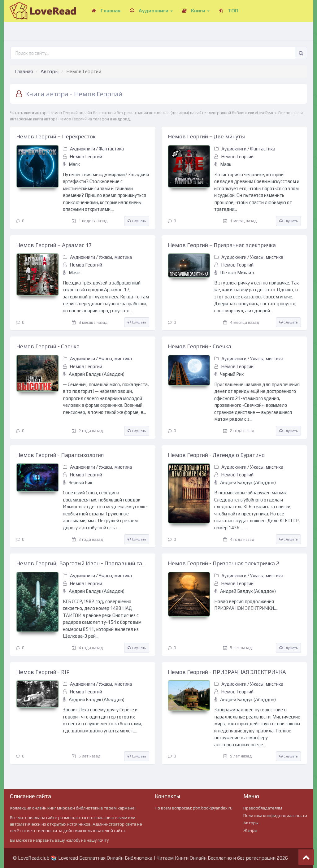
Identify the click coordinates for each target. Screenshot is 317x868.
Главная (106, 11)
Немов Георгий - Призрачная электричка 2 (224, 563)
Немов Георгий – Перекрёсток (56, 136)
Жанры (250, 830)
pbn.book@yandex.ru (213, 808)
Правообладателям (263, 808)
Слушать (137, 221)
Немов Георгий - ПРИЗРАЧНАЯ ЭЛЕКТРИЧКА (227, 672)
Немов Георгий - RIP (43, 672)
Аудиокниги (151, 11)
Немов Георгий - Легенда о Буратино (216, 455)
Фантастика (111, 149)
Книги (196, 11)
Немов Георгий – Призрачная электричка (222, 245)
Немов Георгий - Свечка (48, 346)
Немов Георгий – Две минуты (206, 136)
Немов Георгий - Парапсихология (60, 455)
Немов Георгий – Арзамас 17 (54, 245)
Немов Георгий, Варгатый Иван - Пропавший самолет (83, 563)
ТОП (229, 11)
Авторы (50, 71)
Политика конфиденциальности (275, 815)
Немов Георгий (86, 156)
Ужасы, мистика (115, 257)
